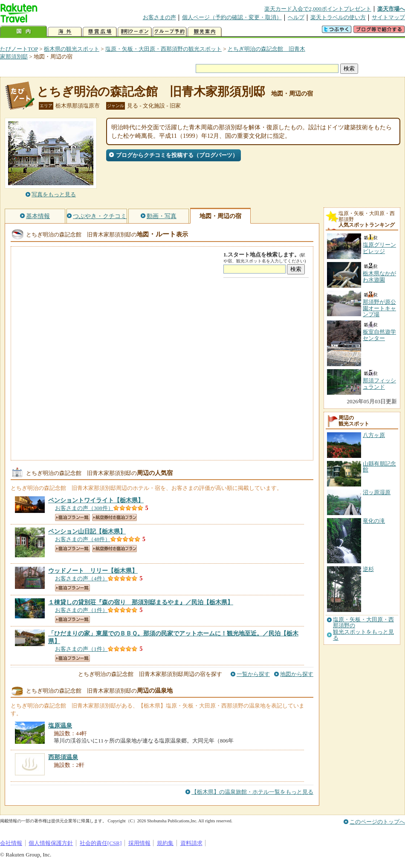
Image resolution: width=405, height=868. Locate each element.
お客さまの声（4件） (81, 578)
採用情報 (139, 843)
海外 (65, 32)
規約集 (165, 843)
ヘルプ (296, 17)
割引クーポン (135, 32)
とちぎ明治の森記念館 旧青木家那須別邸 (151, 92)
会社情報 (11, 843)
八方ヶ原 (374, 435)
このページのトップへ (377, 822)
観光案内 (205, 32)
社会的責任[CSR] (101, 843)
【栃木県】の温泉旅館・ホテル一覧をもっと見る (252, 792)
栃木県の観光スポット (72, 49)
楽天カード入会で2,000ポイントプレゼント (318, 9)
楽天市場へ (391, 9)
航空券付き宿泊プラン (114, 517)
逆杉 (368, 569)
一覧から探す (253, 674)
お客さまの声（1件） (81, 610)
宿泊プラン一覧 (72, 517)
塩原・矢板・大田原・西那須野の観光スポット (163, 49)
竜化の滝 (374, 521)
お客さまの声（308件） (84, 508)
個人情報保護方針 (51, 843)
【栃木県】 (96, 500)
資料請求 (191, 843)
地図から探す (297, 674)
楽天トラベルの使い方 (338, 17)
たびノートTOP (19, 49)
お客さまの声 (159, 17)
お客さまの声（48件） (83, 539)
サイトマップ (388, 17)
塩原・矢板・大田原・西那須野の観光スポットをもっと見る (363, 629)
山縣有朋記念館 (379, 467)
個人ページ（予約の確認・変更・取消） (232, 17)
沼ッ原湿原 (377, 492)
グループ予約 (170, 32)
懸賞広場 (100, 32)
